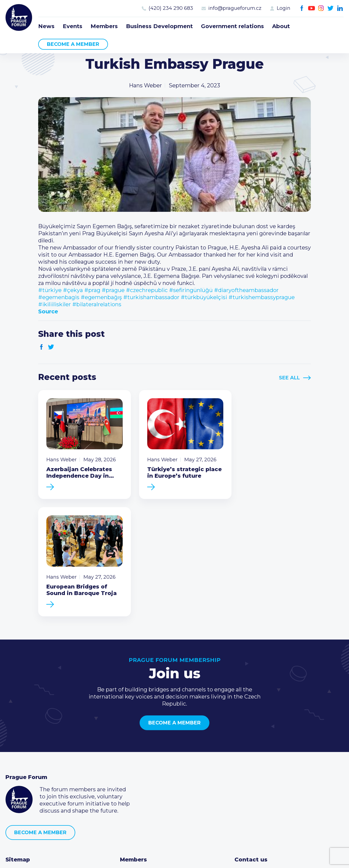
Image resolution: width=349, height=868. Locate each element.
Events (73, 26)
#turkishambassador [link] (151, 297)
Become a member (73, 44)
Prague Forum (19, 18)
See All (289, 378)
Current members (144, 758)
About (281, 26)
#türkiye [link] (50, 290)
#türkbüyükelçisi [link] (204, 297)
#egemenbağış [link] (101, 297)
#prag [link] (92, 290)
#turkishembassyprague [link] (262, 297)
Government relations (232, 26)
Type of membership (148, 766)
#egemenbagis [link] (59, 297)
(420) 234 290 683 (171, 8)
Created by (174, 857)
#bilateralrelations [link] (97, 304)
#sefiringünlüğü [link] (191, 290)
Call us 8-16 (249, 758)
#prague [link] (113, 290)
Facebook (302, 8)
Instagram (321, 8)
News (46, 26)
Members (104, 26)
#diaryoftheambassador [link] (246, 290)
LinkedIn (340, 8)
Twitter (331, 8)
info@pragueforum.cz (235, 8)
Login (284, 8)
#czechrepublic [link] (147, 290)
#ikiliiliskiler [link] (55, 304)
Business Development (159, 26)
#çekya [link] (73, 290)
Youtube (312, 8)
